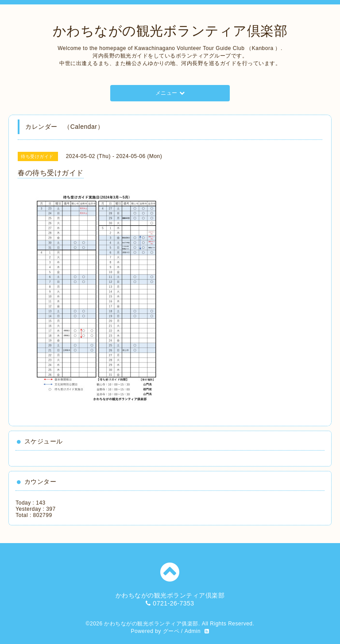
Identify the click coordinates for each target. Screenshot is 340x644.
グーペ (171, 631)
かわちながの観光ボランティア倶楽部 (170, 31)
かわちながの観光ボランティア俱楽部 (151, 624)
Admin (193, 631)
